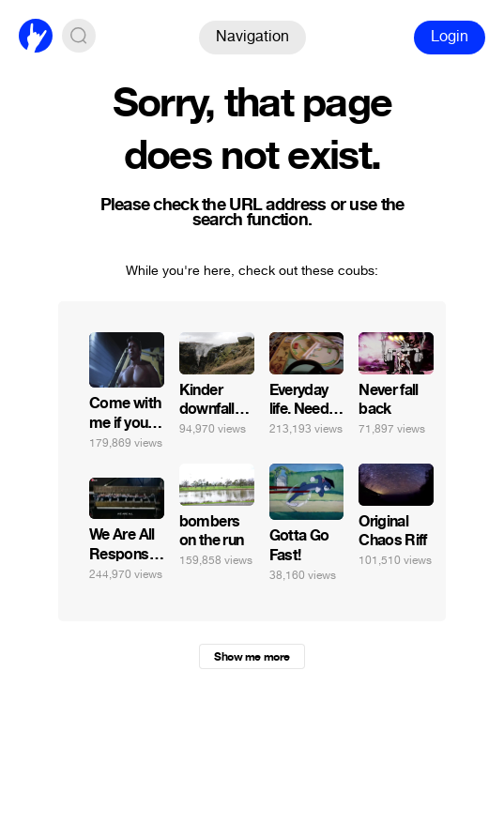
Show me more (252, 657)
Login (450, 36)
